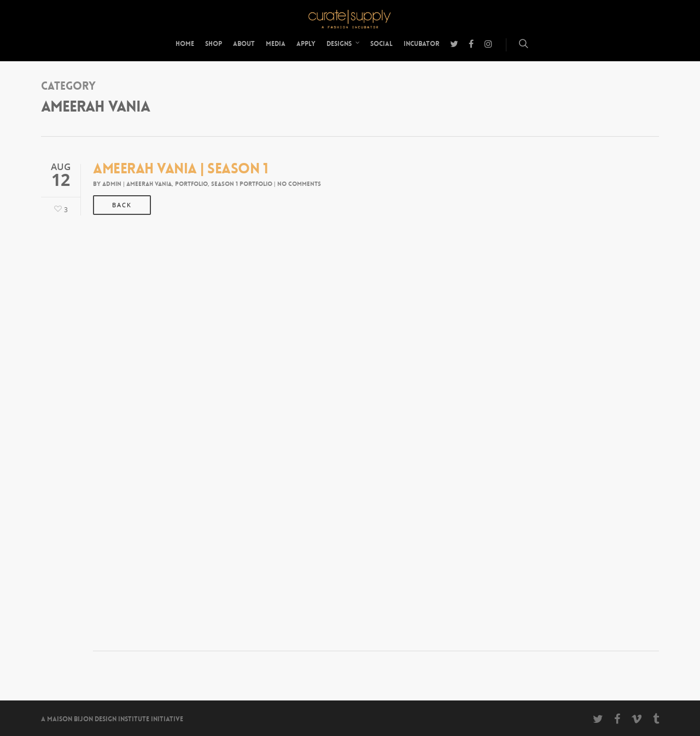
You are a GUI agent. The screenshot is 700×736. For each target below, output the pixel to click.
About (244, 44)
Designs (343, 44)
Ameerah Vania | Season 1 (180, 169)
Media (276, 44)
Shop (214, 44)
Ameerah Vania (149, 184)
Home (185, 44)
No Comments (299, 184)
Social (381, 44)
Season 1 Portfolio (242, 184)
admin (112, 184)
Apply (306, 44)
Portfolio (191, 184)
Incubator (421, 44)
